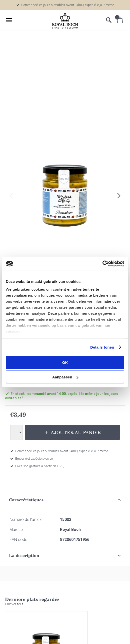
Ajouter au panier (76, 432)
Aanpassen (65, 377)
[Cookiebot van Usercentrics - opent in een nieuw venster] (102, 264)
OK (65, 362)
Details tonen (102, 347)
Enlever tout (14, 604)
